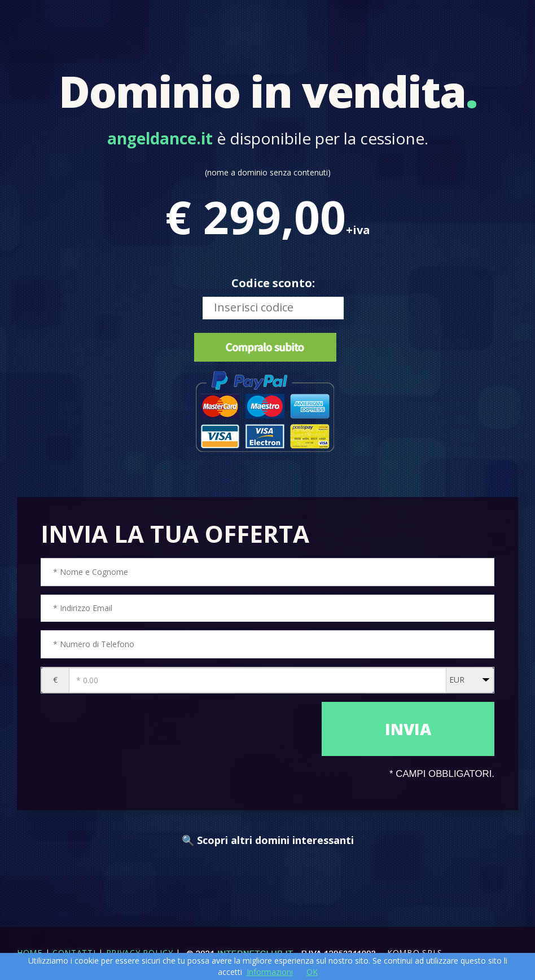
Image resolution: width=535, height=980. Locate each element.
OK (312, 972)
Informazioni (270, 972)
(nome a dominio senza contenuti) (268, 172)
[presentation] (178, 737)
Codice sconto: (273, 283)
